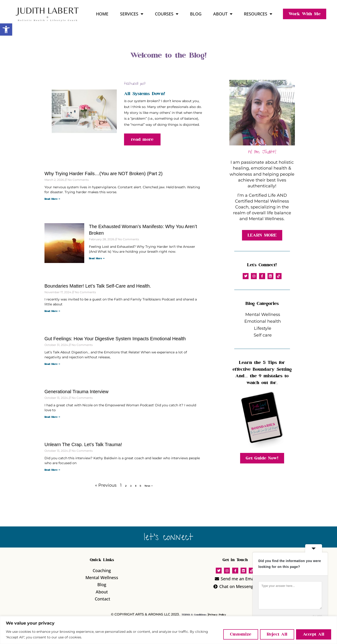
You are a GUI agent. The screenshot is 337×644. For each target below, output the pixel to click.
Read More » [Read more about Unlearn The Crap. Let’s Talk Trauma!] (52, 470)
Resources (258, 14)
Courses (167, 14)
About (223, 14)
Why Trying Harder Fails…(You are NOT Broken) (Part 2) (104, 174)
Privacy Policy (217, 615)
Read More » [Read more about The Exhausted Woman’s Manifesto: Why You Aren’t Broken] (97, 259)
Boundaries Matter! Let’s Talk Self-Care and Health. (98, 286)
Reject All (277, 634)
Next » (149, 486)
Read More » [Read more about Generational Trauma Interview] (52, 417)
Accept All (314, 634)
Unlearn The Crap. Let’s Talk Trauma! (83, 444)
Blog (196, 14)
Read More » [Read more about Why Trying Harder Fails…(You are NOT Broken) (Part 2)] (52, 199)
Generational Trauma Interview (76, 392)
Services (132, 14)
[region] (168, 630)
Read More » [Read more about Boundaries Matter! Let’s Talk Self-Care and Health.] (52, 311)
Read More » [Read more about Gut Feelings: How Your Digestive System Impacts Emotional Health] (52, 364)
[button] (6, 30)
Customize (241, 634)
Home (102, 14)
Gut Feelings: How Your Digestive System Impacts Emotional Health (115, 339)
